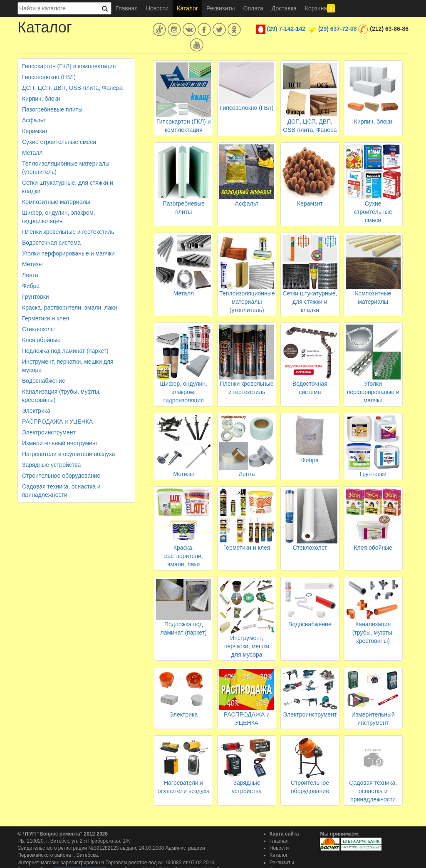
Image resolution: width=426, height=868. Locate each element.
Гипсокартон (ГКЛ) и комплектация (69, 66)
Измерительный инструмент (60, 443)
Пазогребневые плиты (52, 109)
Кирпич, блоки (41, 99)
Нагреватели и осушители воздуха (69, 454)
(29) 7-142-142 (286, 29)
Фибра (31, 286)
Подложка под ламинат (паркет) (65, 351)
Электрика (36, 411)
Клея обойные (41, 340)
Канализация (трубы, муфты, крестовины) (61, 396)
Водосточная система (51, 243)
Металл (32, 153)
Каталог (187, 8)
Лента (30, 275)
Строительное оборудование (61, 476)
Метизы (32, 264)
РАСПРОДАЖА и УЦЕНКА (57, 422)
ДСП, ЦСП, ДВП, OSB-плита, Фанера (72, 88)
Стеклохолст (39, 329)
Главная (127, 8)
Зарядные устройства (51, 465)
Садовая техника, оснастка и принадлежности (61, 491)
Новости (157, 8)
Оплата (253, 8)
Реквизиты (221, 8)
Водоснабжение (44, 381)
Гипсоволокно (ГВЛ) (49, 77)
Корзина (320, 8)
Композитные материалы (56, 202)
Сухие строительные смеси (59, 142)
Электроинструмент (49, 432)
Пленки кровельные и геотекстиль (68, 232)
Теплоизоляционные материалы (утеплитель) (66, 168)
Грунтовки (36, 297)
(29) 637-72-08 (338, 29)
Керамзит (35, 131)
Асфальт (34, 120)
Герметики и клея (46, 318)
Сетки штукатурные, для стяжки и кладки (68, 187)
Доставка (284, 8)
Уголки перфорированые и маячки (68, 253)
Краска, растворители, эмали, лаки (69, 308)
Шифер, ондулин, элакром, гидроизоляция (58, 217)
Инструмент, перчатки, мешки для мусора (68, 366)
